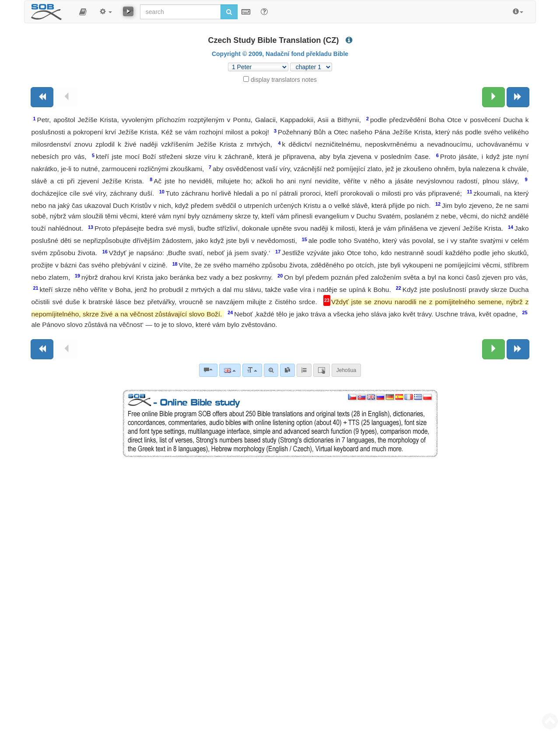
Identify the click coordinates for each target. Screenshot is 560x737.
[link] (287, 370)
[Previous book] (42, 97)
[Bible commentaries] (208, 370)
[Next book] (518, 97)
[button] (83, 12)
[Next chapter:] (493, 97)
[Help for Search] (264, 11)
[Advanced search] (271, 370)
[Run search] (229, 12)
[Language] (230, 370)
